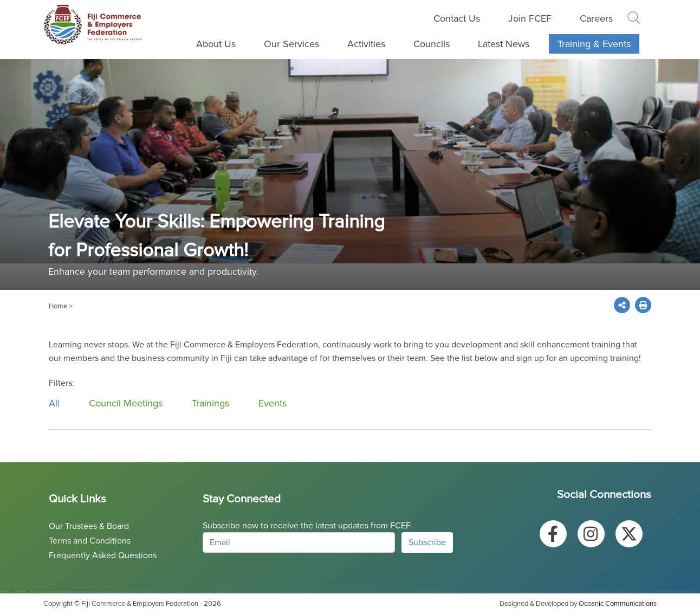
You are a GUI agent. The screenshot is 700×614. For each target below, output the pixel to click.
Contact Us (457, 18)
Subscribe (427, 542)
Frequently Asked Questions (103, 555)
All (54, 403)
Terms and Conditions (90, 541)
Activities (366, 44)
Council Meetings (126, 403)
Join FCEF (530, 18)
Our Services (291, 44)
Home (58, 306)
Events (273, 403)
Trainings (210, 403)
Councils (432, 44)
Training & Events (594, 44)
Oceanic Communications (618, 604)
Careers (596, 18)
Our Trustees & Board (89, 526)
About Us (216, 44)
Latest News (504, 44)
